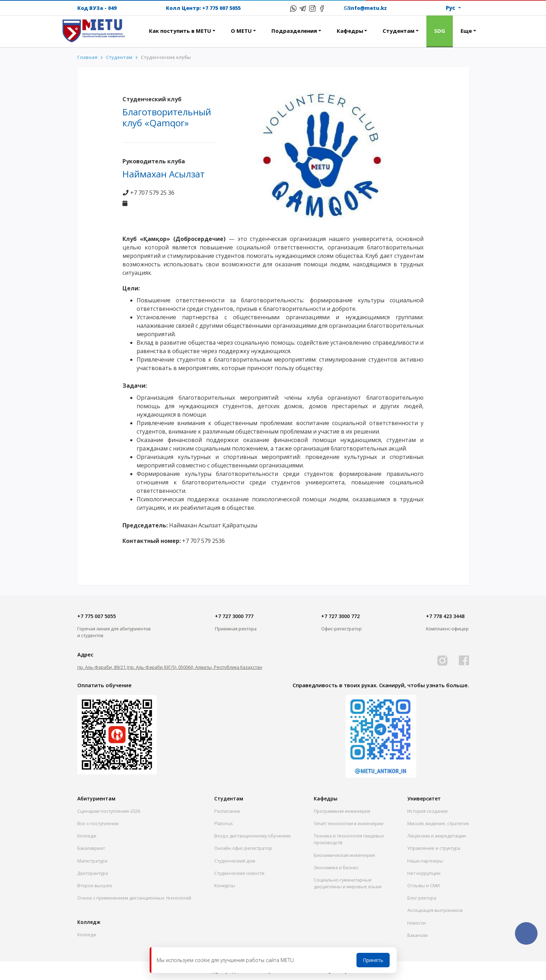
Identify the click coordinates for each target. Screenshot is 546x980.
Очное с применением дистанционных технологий (134, 898)
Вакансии (418, 935)
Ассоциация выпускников (435, 910)
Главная (87, 57)
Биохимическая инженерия (344, 855)
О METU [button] (241, 31)
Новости (416, 923)
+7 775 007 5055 (221, 8)
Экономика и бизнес (336, 867)
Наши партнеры (425, 861)
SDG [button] (440, 31)
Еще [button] (466, 31)
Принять (373, 960)
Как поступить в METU (180, 31)
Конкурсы (225, 885)
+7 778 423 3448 (445, 616)
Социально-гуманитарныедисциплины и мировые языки (348, 883)
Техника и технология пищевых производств (349, 839)
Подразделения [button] (294, 31)
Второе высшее (95, 885)
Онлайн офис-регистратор (243, 848)
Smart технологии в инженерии (349, 823)
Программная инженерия (342, 811)
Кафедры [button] (350, 31)
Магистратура (92, 861)
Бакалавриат (91, 848)
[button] (133, 27)
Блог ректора (422, 898)
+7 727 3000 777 (234, 616)
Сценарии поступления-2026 (109, 811)
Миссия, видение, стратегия (438, 823)
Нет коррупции (424, 873)
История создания (427, 811)
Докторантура (93, 873)
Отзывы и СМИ (424, 885)
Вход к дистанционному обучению (253, 836)
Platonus (224, 823)
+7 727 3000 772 (340, 616)
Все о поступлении (98, 823)
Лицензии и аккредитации (437, 836)
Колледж (87, 836)
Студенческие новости (239, 873)
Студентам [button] (398, 31)
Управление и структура (434, 848)
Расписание (227, 811)
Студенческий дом (235, 861)
